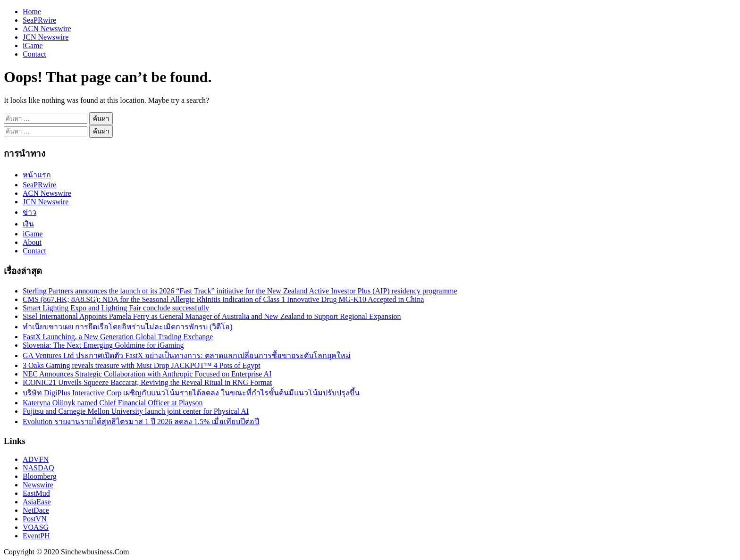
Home (32, 12)
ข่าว (29, 212)
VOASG (36, 527)
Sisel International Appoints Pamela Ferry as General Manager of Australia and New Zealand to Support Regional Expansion (212, 316)
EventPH (36, 536)
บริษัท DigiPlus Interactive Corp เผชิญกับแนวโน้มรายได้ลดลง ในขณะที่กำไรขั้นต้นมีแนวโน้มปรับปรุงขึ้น (191, 393)
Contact (34, 54)
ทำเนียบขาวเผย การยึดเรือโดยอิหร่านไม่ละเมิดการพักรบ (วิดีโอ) (128, 327)
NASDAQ (38, 468)
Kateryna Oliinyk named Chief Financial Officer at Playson (113, 403)
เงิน (28, 224)
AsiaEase (37, 502)
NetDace (36, 510)
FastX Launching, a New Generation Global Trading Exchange (118, 337)
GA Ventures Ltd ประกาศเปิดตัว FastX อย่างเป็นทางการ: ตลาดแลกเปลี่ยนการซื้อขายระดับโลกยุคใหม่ (187, 355)
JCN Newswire (46, 37)
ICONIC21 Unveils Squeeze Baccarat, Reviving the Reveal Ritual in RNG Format (147, 382)
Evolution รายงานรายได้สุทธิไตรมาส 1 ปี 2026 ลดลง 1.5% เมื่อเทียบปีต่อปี (141, 422)
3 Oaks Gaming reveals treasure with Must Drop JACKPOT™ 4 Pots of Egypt (142, 365)
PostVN (35, 519)
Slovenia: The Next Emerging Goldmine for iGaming (103, 345)
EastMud (36, 493)
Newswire (38, 485)
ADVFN (36, 459)
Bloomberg (40, 476)
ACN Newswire (47, 29)
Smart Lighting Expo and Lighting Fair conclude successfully (116, 308)
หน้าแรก (37, 175)
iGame (33, 46)
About (32, 242)
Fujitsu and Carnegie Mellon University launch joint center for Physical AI (136, 411)
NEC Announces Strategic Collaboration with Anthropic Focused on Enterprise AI (147, 374)
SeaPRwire (39, 20)
